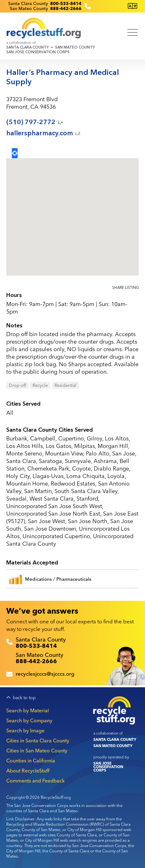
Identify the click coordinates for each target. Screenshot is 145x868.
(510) (35, 122)
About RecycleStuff (28, 771)
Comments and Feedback (35, 781)
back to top (24, 698)
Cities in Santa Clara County (38, 741)
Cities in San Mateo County (37, 751)
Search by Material (28, 710)
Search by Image (25, 730)
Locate (15, 153)
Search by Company (29, 720)
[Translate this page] (132, 6)
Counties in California (31, 761)
